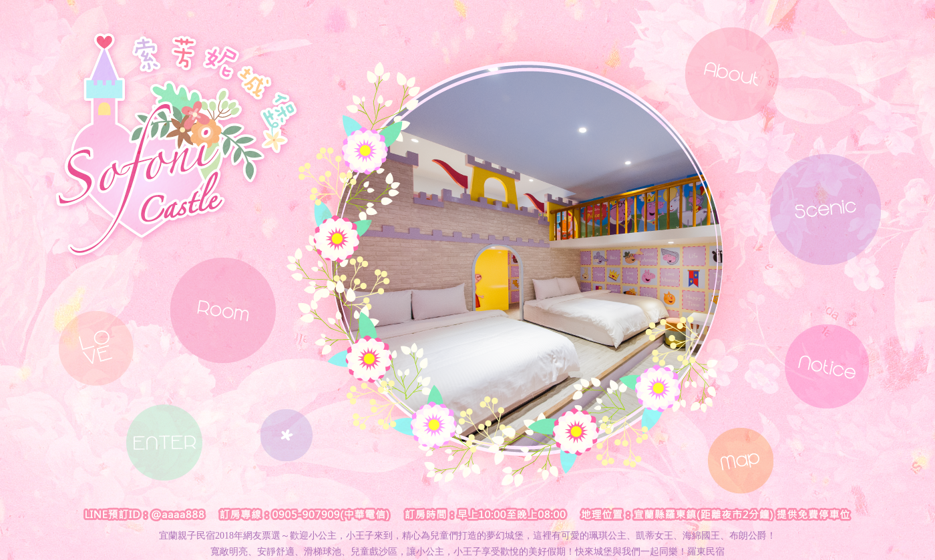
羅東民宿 (706, 552)
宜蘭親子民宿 (187, 536)
